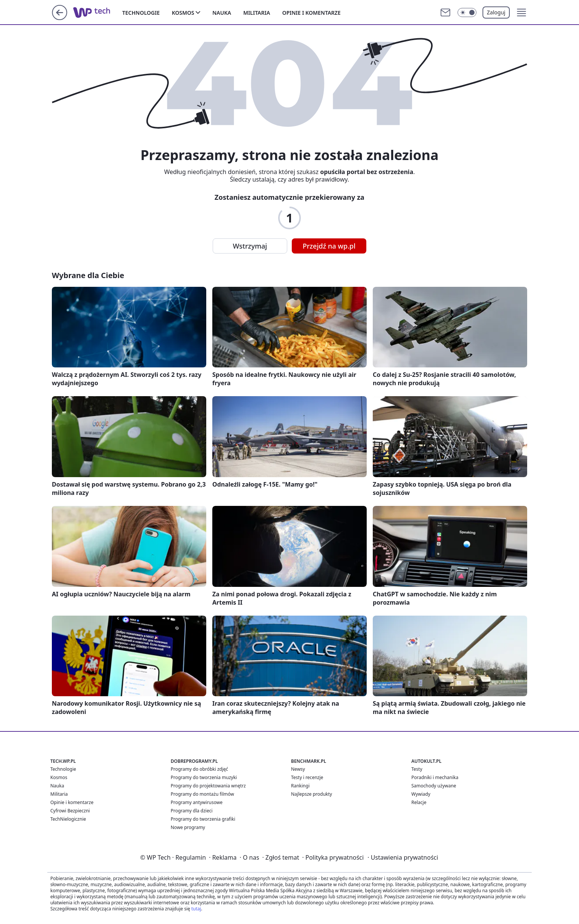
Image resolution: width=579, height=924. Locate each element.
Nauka (222, 13)
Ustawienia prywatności (403, 857)
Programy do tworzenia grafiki (203, 819)
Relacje (419, 802)
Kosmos (183, 13)
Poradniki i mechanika (435, 777)
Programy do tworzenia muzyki (204, 777)
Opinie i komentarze (311, 13)
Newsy (298, 769)
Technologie (141, 13)
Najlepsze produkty (311, 794)
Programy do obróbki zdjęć (199, 769)
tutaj (196, 909)
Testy (417, 769)
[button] (521, 12)
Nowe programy (188, 827)
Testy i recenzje (307, 777)
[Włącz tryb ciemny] (467, 12)
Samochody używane (434, 786)
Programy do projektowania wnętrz (208, 786)
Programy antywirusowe (197, 802)
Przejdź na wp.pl (329, 246)
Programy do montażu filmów (202, 794)
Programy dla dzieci (192, 811)
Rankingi (300, 786)
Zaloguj (496, 12)
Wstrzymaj (250, 246)
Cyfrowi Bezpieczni (70, 811)
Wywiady (421, 794)
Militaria (257, 13)
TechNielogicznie (68, 819)
